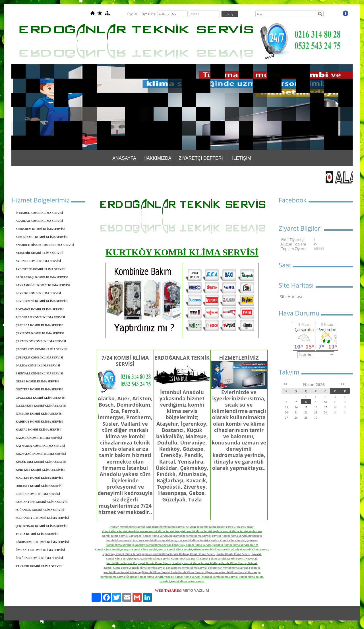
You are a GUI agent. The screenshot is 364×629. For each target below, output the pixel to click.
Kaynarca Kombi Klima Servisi (151, 559)
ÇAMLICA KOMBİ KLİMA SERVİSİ (39, 325)
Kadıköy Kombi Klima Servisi (197, 554)
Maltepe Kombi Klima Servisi (228, 563)
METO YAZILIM (196, 590)
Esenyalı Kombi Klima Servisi (139, 549)
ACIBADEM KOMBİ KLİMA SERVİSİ (40, 229)
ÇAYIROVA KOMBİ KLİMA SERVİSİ (40, 333)
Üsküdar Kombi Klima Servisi (145, 577)
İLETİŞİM (242, 158)
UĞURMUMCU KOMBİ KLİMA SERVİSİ (42, 542)
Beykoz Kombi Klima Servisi (229, 536)
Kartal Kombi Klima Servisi (234, 554)
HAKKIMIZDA (158, 158)
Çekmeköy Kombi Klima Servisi (151, 545)
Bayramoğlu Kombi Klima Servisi (190, 536)
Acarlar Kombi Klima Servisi (127, 527)
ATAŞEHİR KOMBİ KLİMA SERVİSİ (40, 253)
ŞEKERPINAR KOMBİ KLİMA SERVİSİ (42, 526)
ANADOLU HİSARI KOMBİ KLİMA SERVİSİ (45, 245)
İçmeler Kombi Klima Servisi (160, 554)
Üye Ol (132, 14)
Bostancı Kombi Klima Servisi (151, 540)
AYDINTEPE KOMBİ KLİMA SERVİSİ (41, 269)
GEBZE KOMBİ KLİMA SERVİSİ (37, 381)
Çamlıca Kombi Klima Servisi (227, 540)
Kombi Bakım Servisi (213, 559)
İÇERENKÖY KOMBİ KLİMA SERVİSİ (41, 406)
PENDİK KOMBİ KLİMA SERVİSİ (38, 494)
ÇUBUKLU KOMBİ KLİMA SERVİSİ (39, 357)
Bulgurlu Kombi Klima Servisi (190, 540)
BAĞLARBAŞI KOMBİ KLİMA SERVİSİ (42, 277)
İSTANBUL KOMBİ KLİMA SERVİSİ (39, 213)
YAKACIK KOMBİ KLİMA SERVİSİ (39, 566)
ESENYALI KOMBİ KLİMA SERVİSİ (39, 373)
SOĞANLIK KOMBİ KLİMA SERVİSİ (40, 510)
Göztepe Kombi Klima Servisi (212, 549)
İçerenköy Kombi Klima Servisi (122, 554)
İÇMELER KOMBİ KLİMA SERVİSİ (39, 414)
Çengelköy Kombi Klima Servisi (192, 545)
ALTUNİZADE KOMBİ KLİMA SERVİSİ (42, 237)
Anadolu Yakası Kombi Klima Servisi (151, 531)
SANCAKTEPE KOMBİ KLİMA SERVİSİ (42, 502)
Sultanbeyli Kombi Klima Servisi (150, 572)
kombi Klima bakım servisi (187, 581)
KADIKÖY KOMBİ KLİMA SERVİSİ (39, 422)
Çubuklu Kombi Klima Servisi (231, 545)
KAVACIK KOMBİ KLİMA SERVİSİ (39, 438)
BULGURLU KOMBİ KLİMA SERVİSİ (40, 317)
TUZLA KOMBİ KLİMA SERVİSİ (37, 534)
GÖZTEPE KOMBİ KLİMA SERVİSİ (39, 389)
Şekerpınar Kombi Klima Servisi (228, 568)
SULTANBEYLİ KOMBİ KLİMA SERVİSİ (42, 518)
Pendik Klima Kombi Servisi (147, 568)
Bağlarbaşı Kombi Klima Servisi (148, 536)
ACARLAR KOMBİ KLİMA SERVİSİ (39, 221)
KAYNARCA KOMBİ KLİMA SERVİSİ (40, 446)
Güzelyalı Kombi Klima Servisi (250, 549)
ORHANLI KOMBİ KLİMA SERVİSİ (39, 486)
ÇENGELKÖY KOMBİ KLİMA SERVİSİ (42, 349)
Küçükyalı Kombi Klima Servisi (152, 563)
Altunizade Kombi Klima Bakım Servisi (210, 527)
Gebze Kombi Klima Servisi (175, 549)
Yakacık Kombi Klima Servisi (182, 577)
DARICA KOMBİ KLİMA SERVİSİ (38, 365)
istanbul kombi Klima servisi (219, 577)
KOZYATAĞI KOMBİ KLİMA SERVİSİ (41, 454)
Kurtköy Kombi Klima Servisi (191, 563)
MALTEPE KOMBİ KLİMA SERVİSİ (39, 478)
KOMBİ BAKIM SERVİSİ (185, 559)
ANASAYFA (124, 158)
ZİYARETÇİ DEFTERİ (201, 158)
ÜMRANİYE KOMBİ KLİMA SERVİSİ (40, 550)
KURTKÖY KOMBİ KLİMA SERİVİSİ (40, 470)
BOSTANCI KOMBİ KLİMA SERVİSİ (40, 309)
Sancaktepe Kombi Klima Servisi (186, 568)
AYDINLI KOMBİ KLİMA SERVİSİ (38, 261)
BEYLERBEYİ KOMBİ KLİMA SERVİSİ (42, 301)
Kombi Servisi (236, 559)
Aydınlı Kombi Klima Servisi (230, 531)
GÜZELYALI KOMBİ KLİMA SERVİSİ (41, 398)
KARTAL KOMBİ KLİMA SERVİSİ (38, 430)
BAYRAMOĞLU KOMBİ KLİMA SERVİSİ (43, 285)
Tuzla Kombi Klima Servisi (187, 572)
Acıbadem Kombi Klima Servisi (166, 527)
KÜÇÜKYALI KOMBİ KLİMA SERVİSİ (41, 462)
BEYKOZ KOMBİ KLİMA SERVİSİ (38, 293)
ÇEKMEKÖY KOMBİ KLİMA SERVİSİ (41, 341)
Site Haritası (291, 297)
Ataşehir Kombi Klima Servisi (194, 531)
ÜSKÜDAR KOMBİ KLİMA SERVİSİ (39, 558)
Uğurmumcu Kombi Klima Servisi (226, 572)
